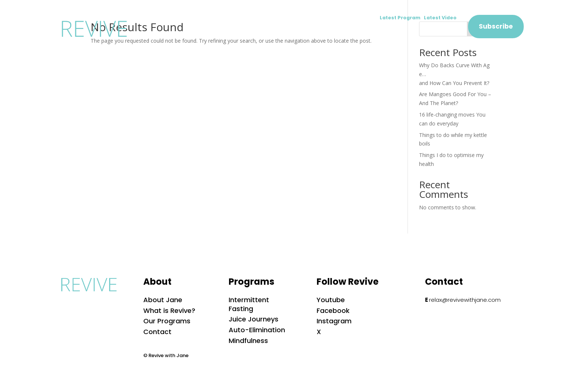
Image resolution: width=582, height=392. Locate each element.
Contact (443, 32)
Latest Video (440, 18)
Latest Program (402, 18)
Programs (303, 32)
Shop (408, 32)
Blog (339, 32)
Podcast (373, 32)
